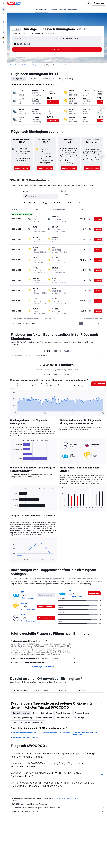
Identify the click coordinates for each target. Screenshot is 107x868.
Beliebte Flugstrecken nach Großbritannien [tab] (28, 722)
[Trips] (3, 32)
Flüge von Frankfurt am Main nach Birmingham (85, 734)
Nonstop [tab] (45, 79)
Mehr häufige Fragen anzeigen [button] (43, 667)
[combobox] (20, 33)
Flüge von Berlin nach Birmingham (24, 733)
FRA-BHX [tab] (67, 351)
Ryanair (24, 603)
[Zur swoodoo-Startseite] (14, 3)
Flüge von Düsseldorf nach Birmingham (56, 733)
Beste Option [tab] (33, 79)
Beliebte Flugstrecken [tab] (44, 718)
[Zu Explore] (3, 26)
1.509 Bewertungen (28, 598)
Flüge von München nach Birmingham (25, 737)
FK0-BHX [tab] (47, 351)
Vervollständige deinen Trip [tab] (22, 718)
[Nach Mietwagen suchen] (3, 18)
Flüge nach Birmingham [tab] (21, 713)
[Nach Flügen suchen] (3, 9)
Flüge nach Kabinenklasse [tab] (43, 713)
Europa (17, 65)
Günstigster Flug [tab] (18, 79)
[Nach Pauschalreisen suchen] (3, 22)
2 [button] (85, 323)
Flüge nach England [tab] (82, 713)
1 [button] (81, 323)
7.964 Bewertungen (28, 621)
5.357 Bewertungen (28, 609)
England (36, 65)
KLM (23, 592)
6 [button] (98, 323)
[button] (3, 3)
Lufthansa (25, 615)
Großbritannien (26, 65)
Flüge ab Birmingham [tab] (64, 713)
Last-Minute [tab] (56, 79)
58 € (16, 29)
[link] (22, 168)
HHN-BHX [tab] (57, 351)
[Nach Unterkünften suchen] (3, 14)
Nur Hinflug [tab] (69, 79)
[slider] (92, 197)
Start (11, 65)
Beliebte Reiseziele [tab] (63, 718)
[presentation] (89, 29)
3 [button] (89, 323)
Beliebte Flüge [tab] (79, 718)
